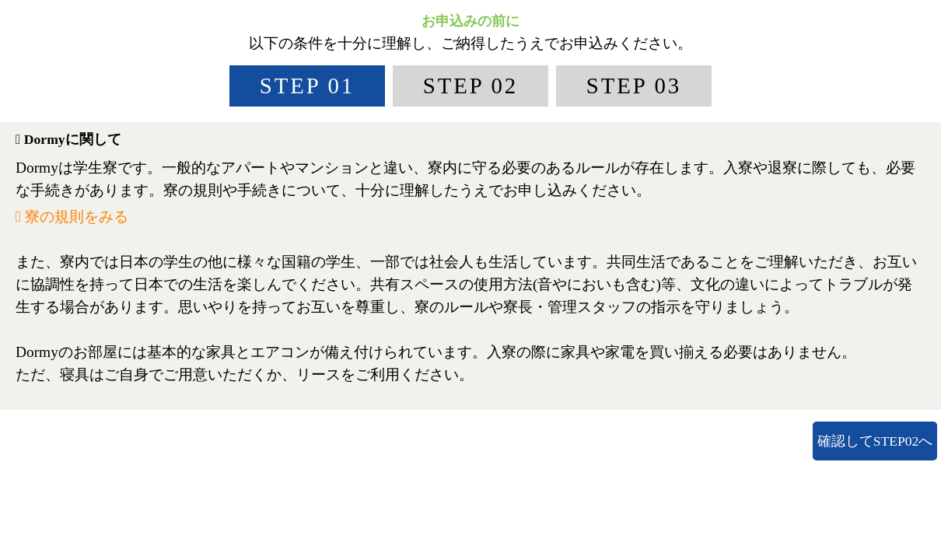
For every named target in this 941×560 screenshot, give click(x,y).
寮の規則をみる (72, 217)
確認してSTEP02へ (875, 441)
